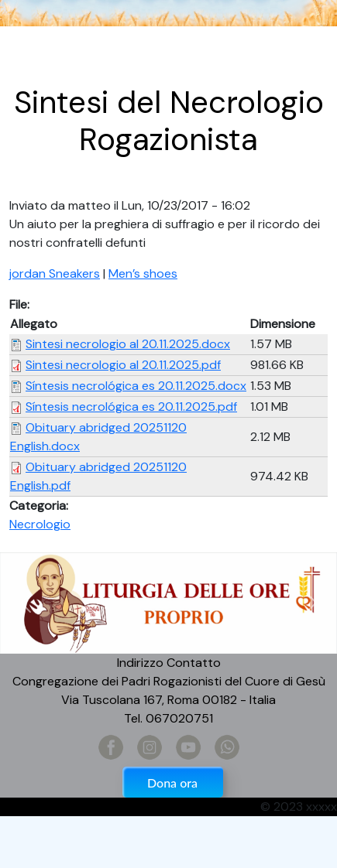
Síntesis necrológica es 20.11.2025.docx (136, 386)
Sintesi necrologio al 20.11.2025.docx (128, 344)
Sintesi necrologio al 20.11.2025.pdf (123, 365)
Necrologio (40, 524)
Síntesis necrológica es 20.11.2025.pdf (131, 407)
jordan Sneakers (55, 273)
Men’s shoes (143, 273)
